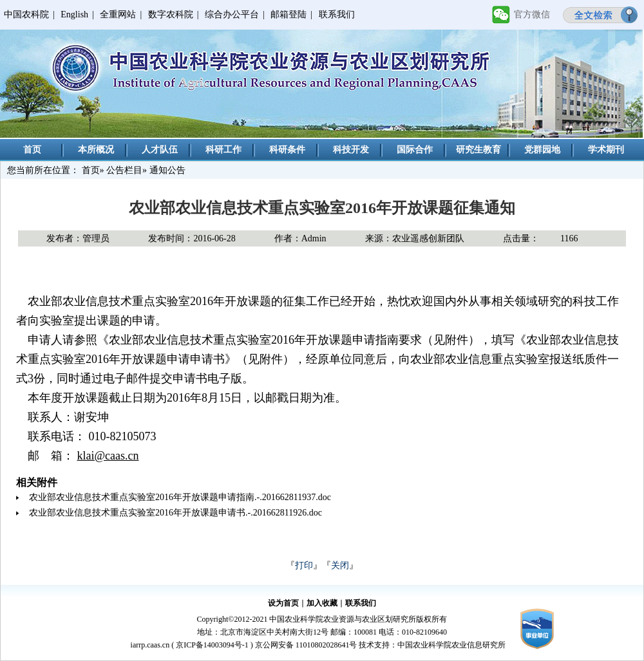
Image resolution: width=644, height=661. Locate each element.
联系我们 (337, 14)
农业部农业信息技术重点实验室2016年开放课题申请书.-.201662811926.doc (175, 513)
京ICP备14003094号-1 (212, 645)
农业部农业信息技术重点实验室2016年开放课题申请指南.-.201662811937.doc (180, 497)
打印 (304, 565)
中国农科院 (26, 14)
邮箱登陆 (289, 14)
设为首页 (283, 603)
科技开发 (351, 150)
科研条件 (287, 150)
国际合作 (415, 150)
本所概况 (96, 150)
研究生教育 (478, 150)
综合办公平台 (232, 14)
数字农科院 (171, 14)
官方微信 (532, 14)
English (74, 14)
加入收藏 (322, 603)
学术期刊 (606, 150)
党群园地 (542, 150)
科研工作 (223, 150)
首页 (32, 150)
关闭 (340, 565)
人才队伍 (160, 150)
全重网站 (118, 14)
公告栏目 (124, 170)
